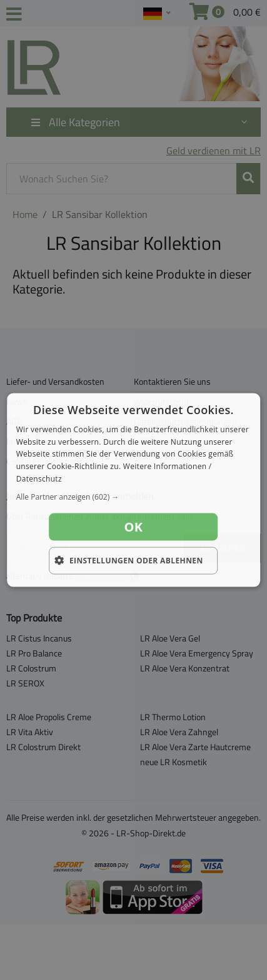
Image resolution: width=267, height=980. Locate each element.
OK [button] (133, 526)
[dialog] (134, 490)
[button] (134, 497)
